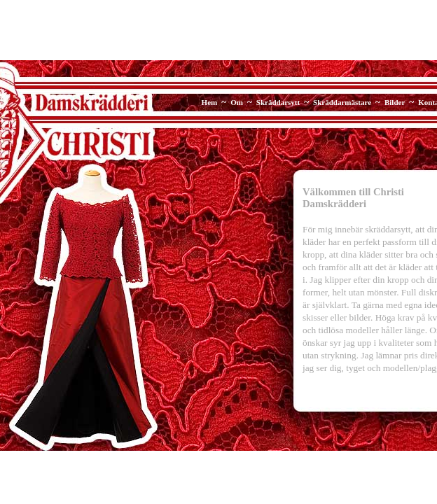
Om (237, 102)
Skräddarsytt (278, 102)
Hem (210, 102)
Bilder (395, 102)
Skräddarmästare (342, 102)
